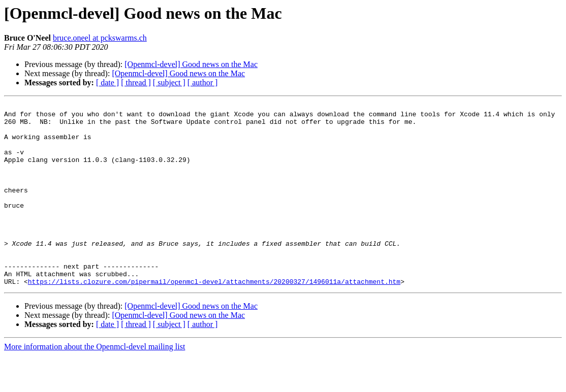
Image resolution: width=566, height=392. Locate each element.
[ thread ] (136, 83)
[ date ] (107, 83)
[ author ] (203, 83)
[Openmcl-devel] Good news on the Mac (191, 64)
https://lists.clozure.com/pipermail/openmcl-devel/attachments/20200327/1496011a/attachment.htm (214, 318)
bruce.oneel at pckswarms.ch (100, 38)
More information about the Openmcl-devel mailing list (95, 383)
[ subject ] (169, 83)
